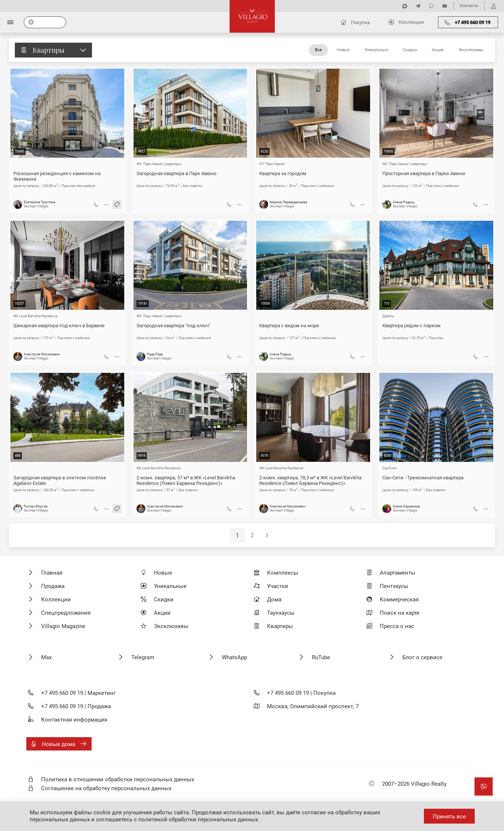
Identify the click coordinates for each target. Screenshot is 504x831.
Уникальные (376, 50)
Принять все (449, 817)
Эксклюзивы (471, 50)
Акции (438, 50)
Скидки (410, 50)
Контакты (469, 6)
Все (318, 50)
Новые (343, 50)
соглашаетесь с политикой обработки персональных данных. (178, 819)
